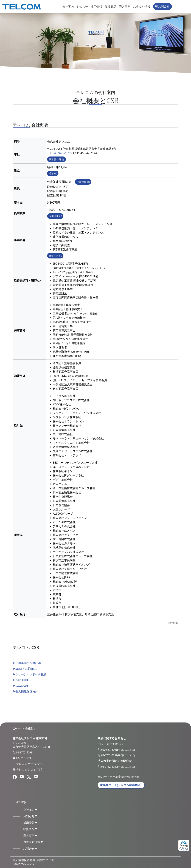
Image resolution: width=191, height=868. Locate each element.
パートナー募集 (121, 777)
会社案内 (68, 7)
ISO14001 (20, 685)
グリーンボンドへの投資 (30, 679)
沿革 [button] (53, 178)
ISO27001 (20, 690)
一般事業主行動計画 (27, 668)
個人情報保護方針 (25, 696)
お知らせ (82, 7)
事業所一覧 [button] (57, 164)
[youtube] (22, 777)
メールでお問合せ (113, 744)
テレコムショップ (29, 769)
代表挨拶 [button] (83, 187)
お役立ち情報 (142, 7)
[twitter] (29, 777)
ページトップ (184, 845)
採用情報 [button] (55, 221)
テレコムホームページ (30, 764)
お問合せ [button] (162, 6)
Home (17, 729)
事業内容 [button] (55, 260)
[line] (36, 777)
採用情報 (96, 7)
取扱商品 (111, 7)
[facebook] (15, 777)
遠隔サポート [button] (121, 785)
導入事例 (125, 7)
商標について (46, 860)
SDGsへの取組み (25, 673)
